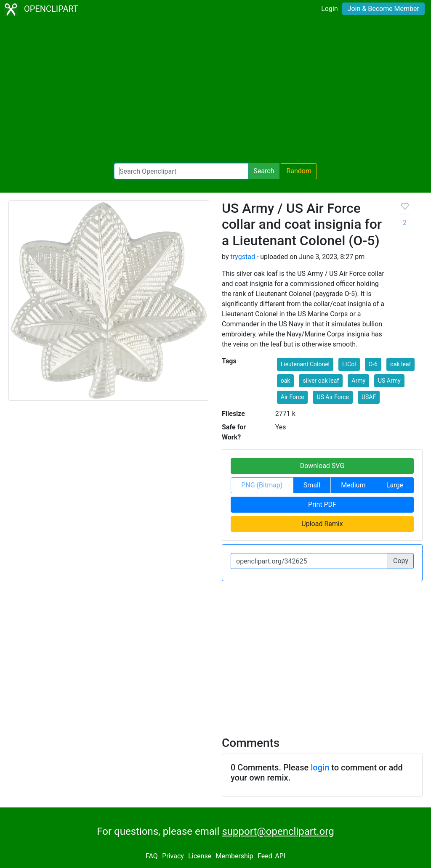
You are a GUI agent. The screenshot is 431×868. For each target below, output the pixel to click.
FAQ (152, 856)
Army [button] (358, 381)
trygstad (242, 257)
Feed (265, 856)
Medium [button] (353, 485)
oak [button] (286, 381)
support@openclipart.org (278, 831)
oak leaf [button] (400, 364)
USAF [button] (369, 397)
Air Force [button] (293, 397)
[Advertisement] (215, 91)
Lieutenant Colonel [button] (305, 364)
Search (264, 171)
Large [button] (395, 485)
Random (299, 171)
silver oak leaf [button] (321, 381)
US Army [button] (389, 381)
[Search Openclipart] (181, 171)
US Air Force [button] (333, 397)
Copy (401, 561)
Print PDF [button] (322, 504)
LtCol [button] (349, 364)
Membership (234, 856)
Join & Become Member (383, 9)
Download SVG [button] (322, 466)
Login (329, 9)
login (320, 767)
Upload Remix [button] (322, 524)
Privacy (173, 856)
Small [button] (312, 485)
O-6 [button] (373, 364)
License (200, 856)
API (280, 856)
